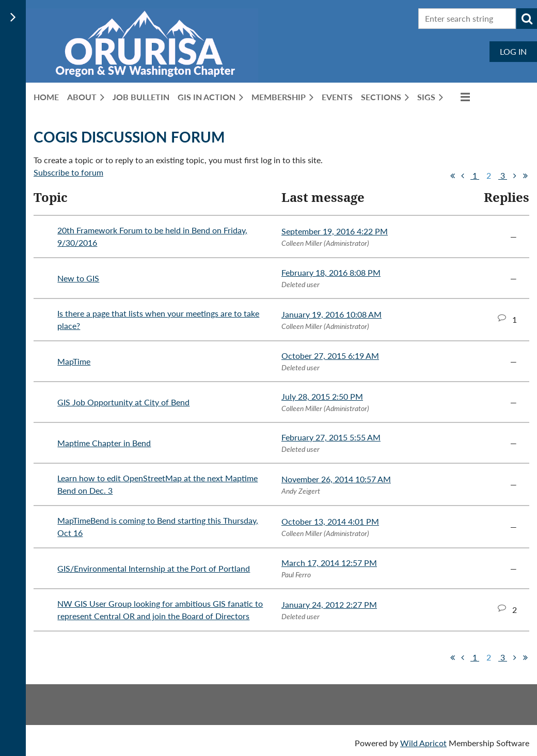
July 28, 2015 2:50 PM (322, 396)
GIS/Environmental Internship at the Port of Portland (154, 568)
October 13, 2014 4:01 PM (330, 521)
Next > (515, 176)
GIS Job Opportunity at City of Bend (123, 402)
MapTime (74, 361)
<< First (452, 176)
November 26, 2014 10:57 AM (336, 479)
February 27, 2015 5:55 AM (331, 437)
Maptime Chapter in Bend (104, 443)
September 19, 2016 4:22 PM (335, 231)
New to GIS (78, 278)
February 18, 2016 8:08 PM (331, 272)
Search (527, 19)
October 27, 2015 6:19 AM (330, 356)
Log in (513, 51)
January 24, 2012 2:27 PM (329, 604)
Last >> (525, 176)
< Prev (463, 176)
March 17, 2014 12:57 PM (329, 563)
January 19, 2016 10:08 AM (331, 314)
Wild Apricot (423, 743)
